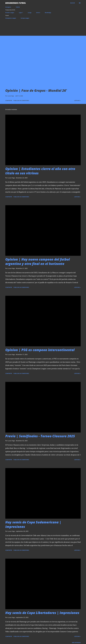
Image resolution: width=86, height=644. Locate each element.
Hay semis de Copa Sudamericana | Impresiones (33, 524)
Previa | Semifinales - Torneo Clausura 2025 (40, 436)
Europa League (25, 18)
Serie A (38, 13)
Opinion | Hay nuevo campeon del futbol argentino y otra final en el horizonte (38, 261)
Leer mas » (77, 101)
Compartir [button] (9, 101)
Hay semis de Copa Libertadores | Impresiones (42, 613)
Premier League (10, 13)
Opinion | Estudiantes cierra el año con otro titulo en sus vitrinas (40, 171)
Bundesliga (48, 13)
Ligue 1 (21, 13)
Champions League (11, 18)
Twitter (18, 7)
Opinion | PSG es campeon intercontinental (40, 350)
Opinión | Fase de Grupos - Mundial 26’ (36, 90)
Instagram (8, 7)
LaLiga (30, 13)
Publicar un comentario (21, 101)
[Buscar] (73, 3)
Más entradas (76, 643)
